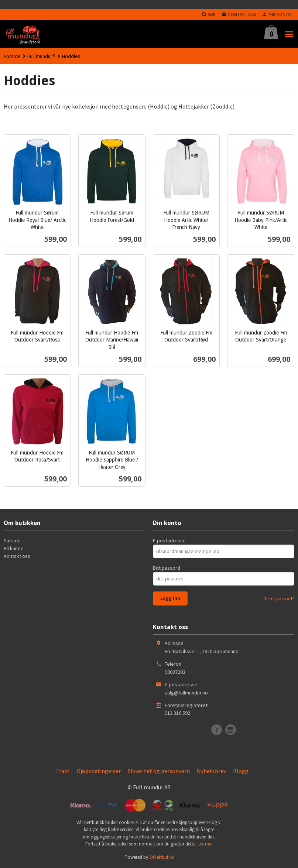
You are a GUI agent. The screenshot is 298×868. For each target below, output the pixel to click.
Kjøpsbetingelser (99, 771)
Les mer (205, 844)
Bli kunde (14, 548)
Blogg (241, 771)
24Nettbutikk (162, 857)
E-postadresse (169, 541)
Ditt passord (167, 568)
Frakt (63, 771)
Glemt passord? (279, 599)
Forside (12, 56)
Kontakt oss (17, 556)
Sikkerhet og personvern (159, 771)
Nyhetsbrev (211, 771)
